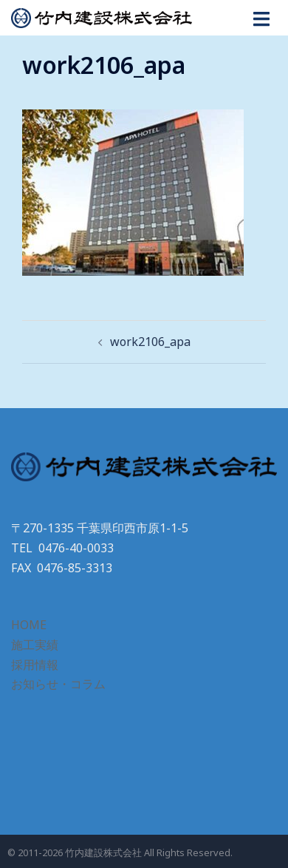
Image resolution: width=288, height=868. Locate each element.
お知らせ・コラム (58, 684)
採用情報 (35, 665)
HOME (29, 625)
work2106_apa (150, 342)
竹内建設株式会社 (103, 852)
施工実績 (35, 645)
